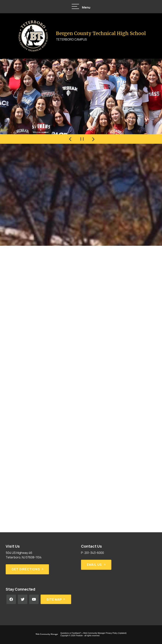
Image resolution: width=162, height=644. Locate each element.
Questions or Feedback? (71, 633)
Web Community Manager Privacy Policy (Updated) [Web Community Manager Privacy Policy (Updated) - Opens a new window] (105, 633)
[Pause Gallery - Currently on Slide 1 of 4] (82, 139)
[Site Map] (56, 599)
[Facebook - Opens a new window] (11, 599)
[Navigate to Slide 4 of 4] (71, 139)
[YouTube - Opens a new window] (34, 599)
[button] (81, 7)
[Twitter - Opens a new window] (23, 599)
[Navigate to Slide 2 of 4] (93, 139)
